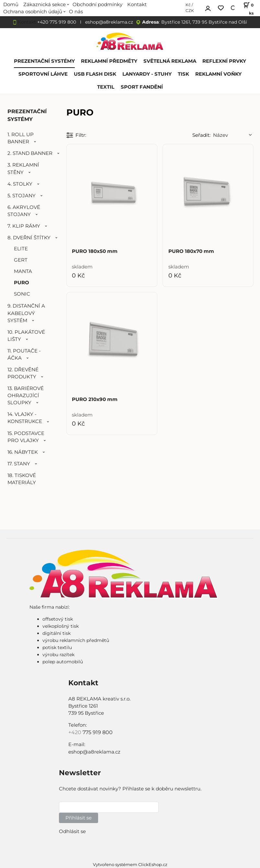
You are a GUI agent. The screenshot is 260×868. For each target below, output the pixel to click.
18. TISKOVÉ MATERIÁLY (22, 479)
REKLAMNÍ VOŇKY (218, 74)
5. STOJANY (22, 196)
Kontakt (27, 22)
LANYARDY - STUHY (147, 74)
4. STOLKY (20, 184)
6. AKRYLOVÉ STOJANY (24, 211)
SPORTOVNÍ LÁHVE (43, 74)
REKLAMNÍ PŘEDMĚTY (109, 61)
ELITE (21, 249)
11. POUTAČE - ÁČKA (24, 354)
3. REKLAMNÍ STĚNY (23, 168)
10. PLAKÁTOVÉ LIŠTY (26, 336)
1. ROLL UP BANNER (21, 138)
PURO (22, 283)
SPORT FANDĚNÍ (142, 87)
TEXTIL (106, 87)
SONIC (22, 294)
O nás (76, 12)
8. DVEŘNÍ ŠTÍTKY (29, 238)
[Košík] (247, 8)
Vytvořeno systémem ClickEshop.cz (130, 865)
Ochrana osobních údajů (33, 12)
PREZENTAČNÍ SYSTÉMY (44, 61)
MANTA (23, 271)
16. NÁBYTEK (23, 452)
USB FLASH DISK (95, 74)
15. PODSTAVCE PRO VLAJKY (26, 437)
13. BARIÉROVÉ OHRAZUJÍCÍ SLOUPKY (26, 396)
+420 (75, 732)
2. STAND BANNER (30, 153)
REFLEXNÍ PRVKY (224, 61)
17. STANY (19, 464)
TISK (183, 74)
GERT (21, 260)
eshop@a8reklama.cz (109, 22)
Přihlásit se (79, 818)
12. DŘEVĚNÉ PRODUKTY (23, 373)
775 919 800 (98, 732)
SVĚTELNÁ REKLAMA (170, 61)
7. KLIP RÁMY (24, 226)
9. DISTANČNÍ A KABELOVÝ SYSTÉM (26, 313)
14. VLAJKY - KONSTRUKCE (25, 418)
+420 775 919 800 (57, 22)
